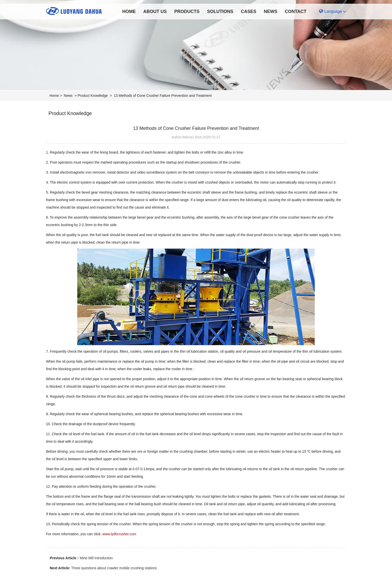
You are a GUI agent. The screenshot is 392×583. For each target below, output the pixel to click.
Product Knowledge (93, 96)
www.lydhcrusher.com (119, 534)
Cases (248, 12)
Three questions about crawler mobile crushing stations (114, 568)
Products (187, 12)
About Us (155, 12)
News (270, 12)
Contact (296, 12)
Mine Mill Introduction (96, 558)
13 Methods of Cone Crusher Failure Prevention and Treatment (163, 96)
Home (129, 12)
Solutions (220, 12)
